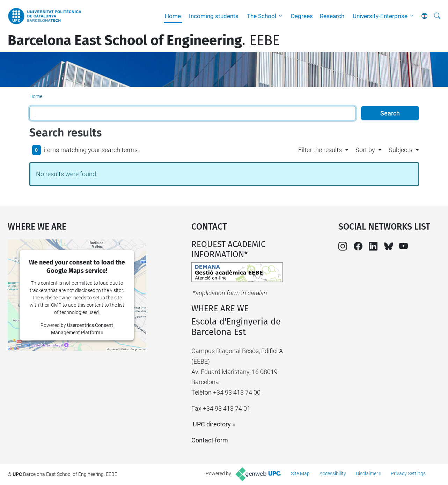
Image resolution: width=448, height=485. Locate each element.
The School (262, 16)
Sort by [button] (365, 150)
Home (173, 16)
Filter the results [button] (320, 150)
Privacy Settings (408, 473)
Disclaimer (367, 473)
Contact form (210, 440)
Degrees (302, 16)
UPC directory (212, 424)
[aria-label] (437, 16)
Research (332, 16)
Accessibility (333, 473)
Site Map (300, 473)
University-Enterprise (380, 16)
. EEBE (144, 40)
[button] (282, 16)
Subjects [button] (401, 150)
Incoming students (214, 16)
